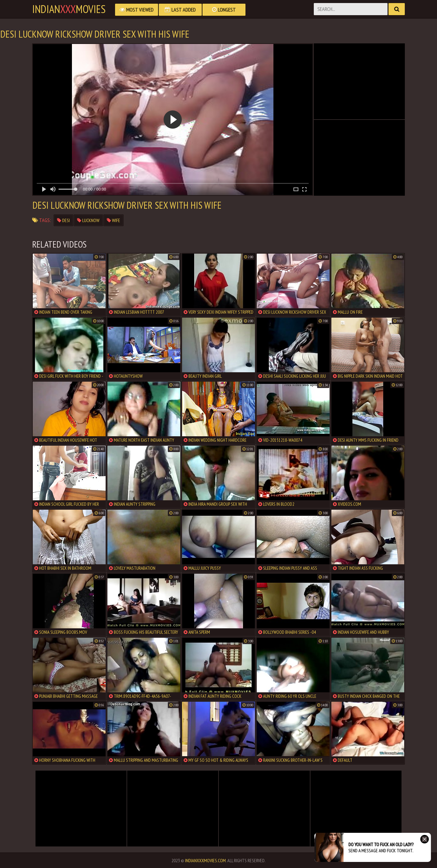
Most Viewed (137, 10)
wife (113, 220)
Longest (224, 10)
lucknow (88, 220)
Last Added (180, 10)
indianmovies (69, 9)
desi (63, 220)
